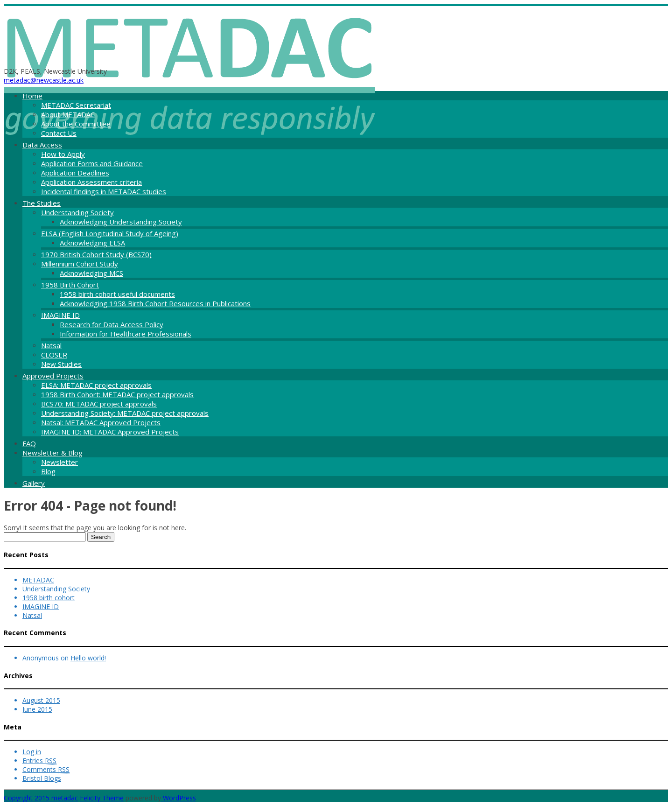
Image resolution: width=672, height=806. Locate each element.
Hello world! (88, 658)
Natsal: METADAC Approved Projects (101, 422)
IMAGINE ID (60, 315)
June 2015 (37, 709)
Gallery (34, 483)
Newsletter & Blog (52, 453)
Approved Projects (53, 376)
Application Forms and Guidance (92, 163)
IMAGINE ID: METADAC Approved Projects (110, 432)
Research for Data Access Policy (112, 324)
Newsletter (59, 462)
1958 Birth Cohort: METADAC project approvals (117, 394)
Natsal (51, 345)
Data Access (42, 145)
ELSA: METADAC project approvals (96, 385)
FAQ (29, 443)
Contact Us (59, 133)
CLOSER (54, 355)
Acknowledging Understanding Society (121, 222)
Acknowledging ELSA (92, 243)
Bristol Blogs (42, 778)
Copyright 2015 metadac (41, 798)
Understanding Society (77, 212)
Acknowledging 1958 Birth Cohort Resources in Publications (155, 303)
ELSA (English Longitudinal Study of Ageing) (110, 233)
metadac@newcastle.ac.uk (44, 80)
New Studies (61, 364)
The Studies (42, 203)
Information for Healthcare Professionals (126, 334)
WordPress (178, 798)
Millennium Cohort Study (80, 264)
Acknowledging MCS (91, 273)
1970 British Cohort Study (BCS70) (96, 254)
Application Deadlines (75, 173)
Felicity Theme (102, 798)
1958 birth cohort (49, 598)
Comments (46, 769)
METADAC (38, 580)
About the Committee (76, 124)
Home (32, 96)
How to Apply (63, 154)
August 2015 (41, 700)
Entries (39, 760)
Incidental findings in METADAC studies (104, 191)
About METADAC (68, 114)
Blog (48, 471)
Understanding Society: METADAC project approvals (125, 413)
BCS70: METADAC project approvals (99, 404)
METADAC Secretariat (76, 105)
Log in (32, 752)
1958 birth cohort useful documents (117, 294)
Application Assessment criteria (91, 182)
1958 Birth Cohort (70, 285)
